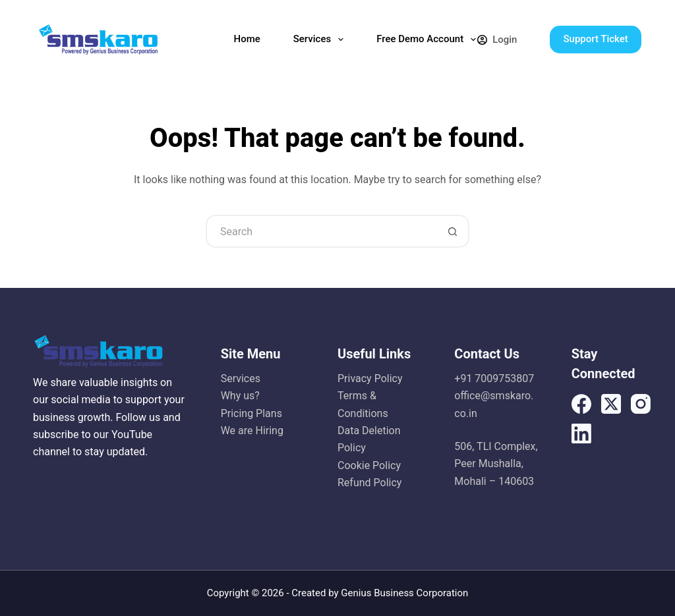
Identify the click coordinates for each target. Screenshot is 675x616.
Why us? (240, 396)
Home (247, 39)
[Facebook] (581, 404)
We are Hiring (252, 431)
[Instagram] (641, 404)
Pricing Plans (251, 413)
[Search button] (453, 231)
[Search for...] (321, 231)
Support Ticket (595, 39)
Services (321, 40)
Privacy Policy (370, 378)
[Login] (497, 40)
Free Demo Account (429, 40)
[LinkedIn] (581, 434)
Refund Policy (369, 483)
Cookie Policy (369, 465)
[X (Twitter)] (611, 404)
